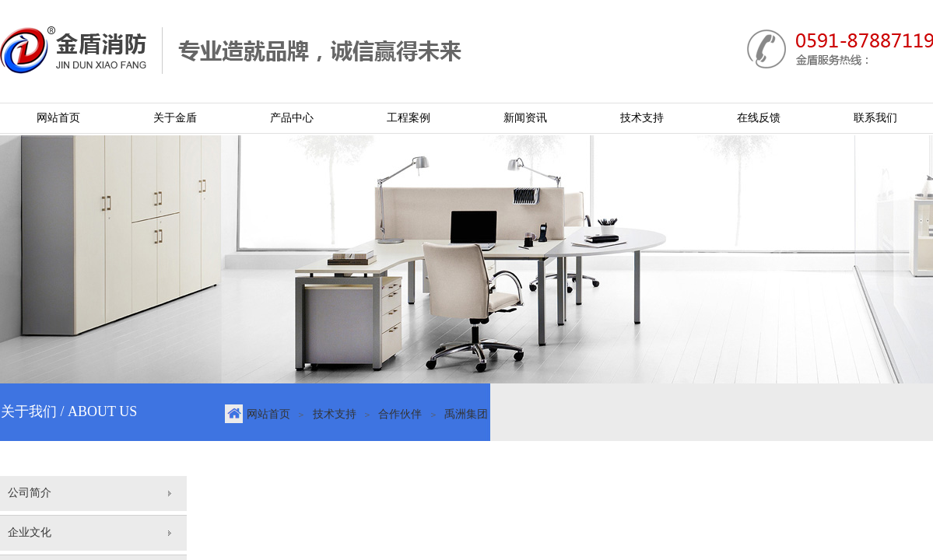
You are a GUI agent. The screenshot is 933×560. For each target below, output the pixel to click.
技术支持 (335, 414)
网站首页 (268, 414)
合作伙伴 (400, 414)
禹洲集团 (466, 414)
